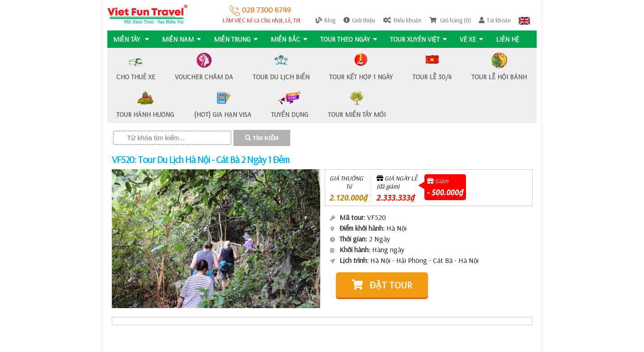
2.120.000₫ (349, 198)
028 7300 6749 (260, 10)
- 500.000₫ (445, 192)
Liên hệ (511, 39)
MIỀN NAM (182, 39)
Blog (326, 20)
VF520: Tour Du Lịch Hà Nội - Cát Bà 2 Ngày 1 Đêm (201, 159)
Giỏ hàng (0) (450, 20)
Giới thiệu (359, 20)
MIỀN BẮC (290, 39)
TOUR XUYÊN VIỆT (421, 39)
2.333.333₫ (396, 198)
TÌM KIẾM (262, 138)
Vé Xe (474, 39)
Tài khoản (495, 20)
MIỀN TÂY (131, 39)
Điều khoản (402, 20)
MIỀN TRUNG (237, 39)
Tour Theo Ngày (350, 39)
